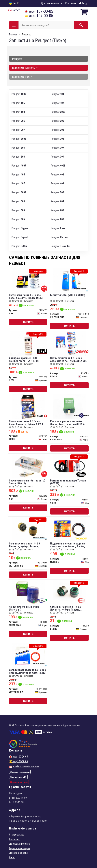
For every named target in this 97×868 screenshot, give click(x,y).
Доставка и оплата (51, 3)
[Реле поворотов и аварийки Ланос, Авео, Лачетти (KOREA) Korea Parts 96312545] (69, 406)
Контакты (71, 3)
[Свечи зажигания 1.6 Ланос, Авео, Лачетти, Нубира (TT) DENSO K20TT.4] (69, 343)
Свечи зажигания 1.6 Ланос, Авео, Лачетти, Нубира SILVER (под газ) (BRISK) (26, 423)
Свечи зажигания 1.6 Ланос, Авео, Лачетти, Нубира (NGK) (26, 296)
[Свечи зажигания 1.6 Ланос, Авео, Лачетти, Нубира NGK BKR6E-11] (28, 280)
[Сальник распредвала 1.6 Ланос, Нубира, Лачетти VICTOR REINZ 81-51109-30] (28, 655)
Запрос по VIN (18, 777)
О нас (12, 857)
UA (12, 3)
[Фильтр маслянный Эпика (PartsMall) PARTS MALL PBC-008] (28, 592)
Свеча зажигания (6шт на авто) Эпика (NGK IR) (27, 482)
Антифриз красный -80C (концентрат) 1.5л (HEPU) (24, 359)
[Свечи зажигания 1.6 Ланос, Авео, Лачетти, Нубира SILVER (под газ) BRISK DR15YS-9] (28, 406)
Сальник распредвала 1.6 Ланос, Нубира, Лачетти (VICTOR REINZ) (28, 671)
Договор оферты (18, 853)
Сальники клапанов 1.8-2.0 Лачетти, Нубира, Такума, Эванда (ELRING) (66, 608)
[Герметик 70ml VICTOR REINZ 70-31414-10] (69, 280)
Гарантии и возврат (20, 848)
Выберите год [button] (22, 77)
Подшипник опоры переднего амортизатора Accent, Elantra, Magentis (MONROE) (68, 545)
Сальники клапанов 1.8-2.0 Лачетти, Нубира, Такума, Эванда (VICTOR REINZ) (24, 545)
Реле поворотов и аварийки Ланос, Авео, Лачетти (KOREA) (68, 423)
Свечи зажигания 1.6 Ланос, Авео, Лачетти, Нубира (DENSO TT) (68, 359)
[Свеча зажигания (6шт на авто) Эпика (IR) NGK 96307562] (28, 466)
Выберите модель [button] (25, 68)
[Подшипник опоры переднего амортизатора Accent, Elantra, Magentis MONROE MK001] (69, 529)
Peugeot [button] (18, 59)
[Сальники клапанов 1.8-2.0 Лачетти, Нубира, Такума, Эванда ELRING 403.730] (69, 592)
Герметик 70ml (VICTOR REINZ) (68, 295)
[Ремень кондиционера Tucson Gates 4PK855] (69, 466)
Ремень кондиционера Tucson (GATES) (68, 482)
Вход (83, 3)
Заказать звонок (20, 772)
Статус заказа (17, 835)
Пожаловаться (19, 782)
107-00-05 (39, 11)
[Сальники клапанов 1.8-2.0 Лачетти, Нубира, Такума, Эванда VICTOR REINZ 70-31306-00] (28, 529)
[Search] (81, 25)
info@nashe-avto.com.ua (26, 766)
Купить (28, 322)
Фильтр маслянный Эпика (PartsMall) (24, 608)
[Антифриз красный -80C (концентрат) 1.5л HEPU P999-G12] (28, 343)
